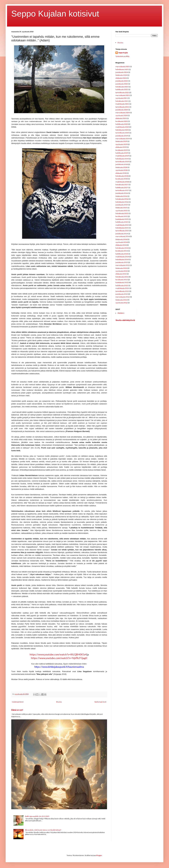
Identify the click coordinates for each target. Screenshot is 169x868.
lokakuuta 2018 (121, 167)
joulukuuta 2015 (122, 205)
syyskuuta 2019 (121, 144)
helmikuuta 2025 (122, 69)
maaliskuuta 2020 (122, 127)
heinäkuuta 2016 (122, 199)
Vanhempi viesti (100, 702)
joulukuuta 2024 (122, 72)
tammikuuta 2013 (122, 291)
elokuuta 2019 (121, 147)
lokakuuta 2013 (121, 268)
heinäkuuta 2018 (122, 176)
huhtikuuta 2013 (122, 285)
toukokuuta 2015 (122, 219)
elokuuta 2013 (121, 274)
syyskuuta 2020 (121, 115)
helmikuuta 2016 (122, 202)
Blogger (99, 855)
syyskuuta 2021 (121, 98)
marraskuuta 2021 (122, 95)
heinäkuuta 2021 (122, 101)
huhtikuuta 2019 (122, 153)
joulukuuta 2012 (122, 294)
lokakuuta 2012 (121, 300)
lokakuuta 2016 (121, 196)
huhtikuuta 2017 (122, 188)
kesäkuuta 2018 (121, 179)
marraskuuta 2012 (122, 297)
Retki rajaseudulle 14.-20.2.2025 (37, 816)
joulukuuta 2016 (122, 193)
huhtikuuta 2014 (122, 254)
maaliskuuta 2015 (122, 225)
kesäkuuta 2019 (121, 150)
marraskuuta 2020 (122, 113)
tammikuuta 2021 (122, 107)
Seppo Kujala (123, 53)
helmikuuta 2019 (122, 159)
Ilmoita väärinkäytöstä (125, 320)
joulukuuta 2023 (122, 81)
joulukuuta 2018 (122, 164)
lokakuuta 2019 (121, 141)
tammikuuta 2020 (122, 133)
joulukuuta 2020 (122, 110)
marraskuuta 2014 (122, 236)
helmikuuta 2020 (122, 130)
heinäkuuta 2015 (122, 213)
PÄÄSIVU (121, 313)
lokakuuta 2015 (121, 208)
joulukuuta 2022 (122, 84)
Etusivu (59, 702)
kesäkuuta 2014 (121, 251)
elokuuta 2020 (121, 118)
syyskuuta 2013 (121, 271)
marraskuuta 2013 (122, 265)
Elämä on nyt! (17, 710)
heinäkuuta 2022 (122, 87)
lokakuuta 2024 (121, 75)
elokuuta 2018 (121, 173)
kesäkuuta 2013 (121, 280)
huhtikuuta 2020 (122, 124)
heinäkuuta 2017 (122, 185)
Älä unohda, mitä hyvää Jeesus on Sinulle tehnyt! (43, 830)
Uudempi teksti (18, 702)
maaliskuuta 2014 (122, 257)
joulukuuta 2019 (122, 136)
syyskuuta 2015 (121, 211)
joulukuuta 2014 (122, 234)
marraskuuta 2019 (122, 138)
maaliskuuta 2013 (122, 288)
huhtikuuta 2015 (122, 222)
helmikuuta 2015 (122, 228)
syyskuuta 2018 (121, 170)
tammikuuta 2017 (122, 190)
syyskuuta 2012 (121, 303)
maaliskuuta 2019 (122, 156)
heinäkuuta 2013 (122, 277)
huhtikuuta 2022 (122, 89)
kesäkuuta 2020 (121, 121)
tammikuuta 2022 (122, 92)
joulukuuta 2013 (122, 262)
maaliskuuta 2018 (122, 182)
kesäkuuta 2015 (121, 216)
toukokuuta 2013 (122, 282)
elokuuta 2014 (121, 245)
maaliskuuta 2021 (122, 104)
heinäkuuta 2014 (122, 248)
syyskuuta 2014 (121, 242)
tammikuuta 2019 (122, 162)
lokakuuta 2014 (121, 239)
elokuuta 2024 (121, 78)
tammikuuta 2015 (122, 231)
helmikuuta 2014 (122, 259)
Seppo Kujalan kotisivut (55, 14)
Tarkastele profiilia (122, 56)
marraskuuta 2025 (122, 66)
